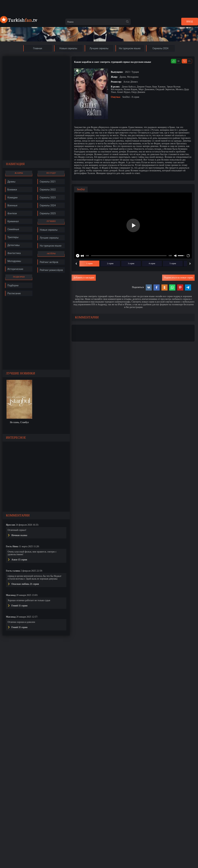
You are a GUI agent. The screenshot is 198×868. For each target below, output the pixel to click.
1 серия (89, 263)
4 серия (152, 263)
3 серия (131, 263)
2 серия (110, 263)
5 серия (173, 263)
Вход (190, 22)
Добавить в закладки (84, 278)
